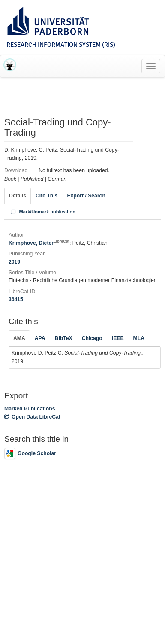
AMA (19, 338)
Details (18, 196)
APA (40, 338)
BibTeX (64, 338)
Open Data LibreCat (32, 417)
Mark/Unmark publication (42, 212)
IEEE (118, 338)
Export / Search (86, 196)
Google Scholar (30, 453)
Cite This (46, 196)
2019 (14, 262)
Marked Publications (30, 409)
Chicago (92, 338)
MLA (139, 338)
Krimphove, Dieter (39, 243)
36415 (16, 299)
